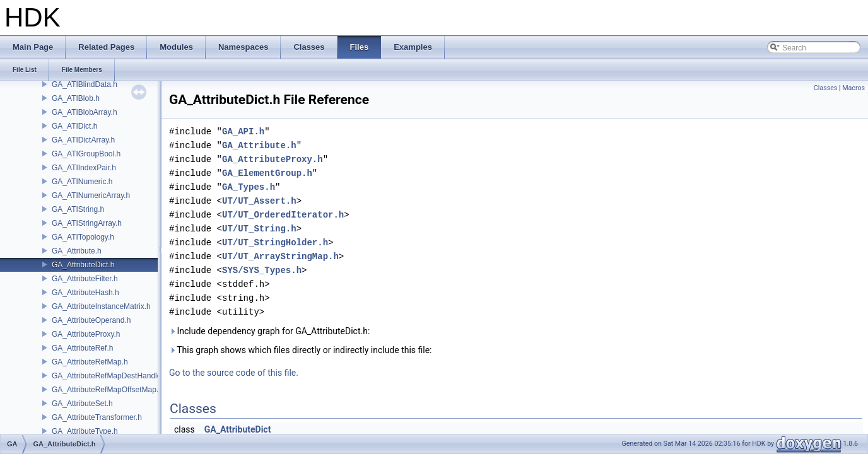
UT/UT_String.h (259, 229)
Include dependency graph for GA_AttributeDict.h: (269, 331)
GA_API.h (243, 131)
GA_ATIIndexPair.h (84, 168)
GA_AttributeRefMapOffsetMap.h (107, 390)
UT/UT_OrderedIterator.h (283, 215)
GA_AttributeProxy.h (86, 334)
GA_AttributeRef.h (82, 348)
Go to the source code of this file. (234, 373)
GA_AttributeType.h (85, 431)
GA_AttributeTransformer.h (97, 417)
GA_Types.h (249, 187)
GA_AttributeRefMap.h (90, 362)
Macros (853, 88)
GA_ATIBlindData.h (85, 84)
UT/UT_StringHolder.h (275, 242)
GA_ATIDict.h (74, 126)
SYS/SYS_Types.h (262, 270)
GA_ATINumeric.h (82, 182)
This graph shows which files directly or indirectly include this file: (301, 350)
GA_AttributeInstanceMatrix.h (101, 306)
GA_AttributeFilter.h (85, 279)
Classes (825, 88)
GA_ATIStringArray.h (87, 223)
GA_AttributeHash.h (85, 293)
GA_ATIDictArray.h (83, 140)
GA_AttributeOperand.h (91, 320)
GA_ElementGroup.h (267, 173)
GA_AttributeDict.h (83, 265)
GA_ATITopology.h (83, 237)
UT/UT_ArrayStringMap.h (280, 256)
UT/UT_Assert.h (259, 201)
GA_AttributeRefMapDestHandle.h (109, 376)
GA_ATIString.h (78, 209)
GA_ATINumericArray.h (91, 195)
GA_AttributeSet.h (82, 404)
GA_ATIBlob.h (76, 98)
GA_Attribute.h (77, 251)
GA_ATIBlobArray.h (85, 112)
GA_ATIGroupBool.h (86, 154)
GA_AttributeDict (238, 429)
